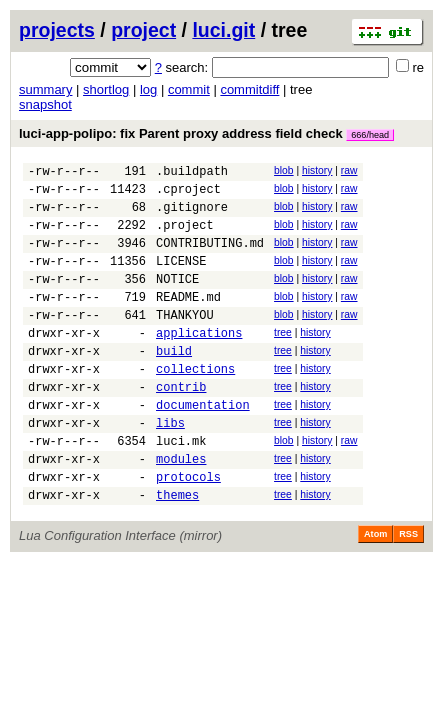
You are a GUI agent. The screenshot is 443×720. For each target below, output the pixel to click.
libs (170, 467)
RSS (408, 591)
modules (181, 509)
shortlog (106, 89)
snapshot (45, 104)
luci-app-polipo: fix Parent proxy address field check (206, 133)
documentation (203, 446)
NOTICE (177, 299)
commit (189, 89)
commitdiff (249, 89)
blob (284, 170)
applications (199, 362)
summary (45, 89)
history (317, 170)
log (148, 89)
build (174, 383)
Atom (375, 591)
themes (177, 551)
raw (349, 170)
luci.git (223, 30)
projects (57, 30)
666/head (370, 135)
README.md (188, 320)
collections (195, 404)
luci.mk (181, 488)
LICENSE (181, 278)
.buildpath (192, 173)
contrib (181, 425)
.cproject (188, 194)
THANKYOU (185, 341)
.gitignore (192, 215)
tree (283, 359)
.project (185, 236)
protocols (188, 530)
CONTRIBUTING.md (210, 257)
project (143, 30)
